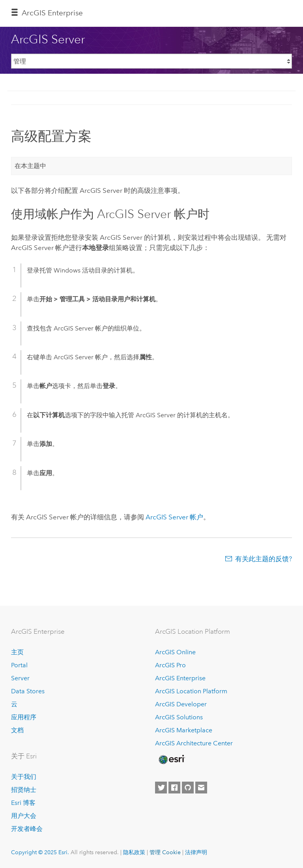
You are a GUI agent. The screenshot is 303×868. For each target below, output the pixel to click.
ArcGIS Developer (181, 704)
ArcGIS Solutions (179, 717)
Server (20, 678)
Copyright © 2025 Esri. (40, 852)
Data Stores (28, 691)
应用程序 (24, 717)
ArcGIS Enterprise (52, 13)
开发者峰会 (27, 829)
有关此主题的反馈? (264, 559)
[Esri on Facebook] (174, 788)
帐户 (174, 517)
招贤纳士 (24, 790)
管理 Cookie (165, 852)
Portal (19, 665)
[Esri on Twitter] (161, 788)
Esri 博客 (23, 803)
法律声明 (196, 852)
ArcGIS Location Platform (191, 691)
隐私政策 (134, 852)
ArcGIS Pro (170, 665)
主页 (17, 652)
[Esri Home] (171, 760)
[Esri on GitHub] (188, 788)
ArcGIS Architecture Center (194, 743)
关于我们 (24, 777)
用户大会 (24, 816)
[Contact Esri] (201, 788)
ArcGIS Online (175, 652)
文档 (17, 730)
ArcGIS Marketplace (184, 730)
